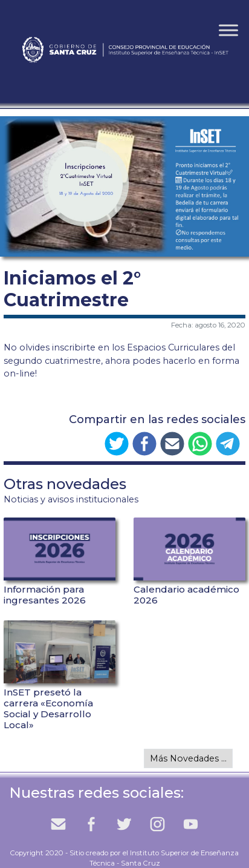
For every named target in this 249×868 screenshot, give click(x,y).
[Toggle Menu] (228, 30)
